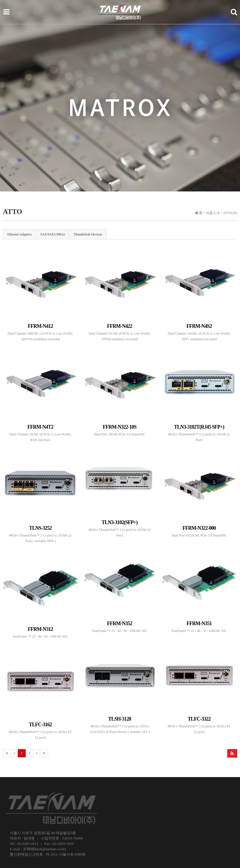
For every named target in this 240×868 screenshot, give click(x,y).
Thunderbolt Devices (88, 234)
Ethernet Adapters (19, 234)
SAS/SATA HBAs (53, 234)
